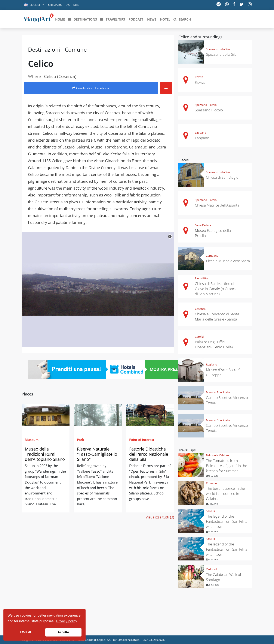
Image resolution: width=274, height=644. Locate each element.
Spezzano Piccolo (206, 105)
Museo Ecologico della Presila (213, 233)
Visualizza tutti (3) (160, 517)
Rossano (211, 483)
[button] (34, 5)
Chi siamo (55, 5)
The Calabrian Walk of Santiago (224, 577)
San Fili (210, 511)
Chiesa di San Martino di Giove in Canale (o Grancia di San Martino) (216, 289)
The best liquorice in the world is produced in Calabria (225, 493)
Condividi (91, 88)
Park (81, 440)
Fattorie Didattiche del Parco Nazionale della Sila (149, 454)
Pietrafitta (201, 278)
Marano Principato (218, 392)
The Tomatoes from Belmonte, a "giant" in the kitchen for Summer (227, 466)
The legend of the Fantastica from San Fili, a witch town (227, 521)
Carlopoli (212, 569)
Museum (32, 440)
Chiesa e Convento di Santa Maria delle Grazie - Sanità (217, 317)
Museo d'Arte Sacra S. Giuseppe (224, 372)
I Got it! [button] (26, 632)
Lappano (201, 133)
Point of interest (142, 440)
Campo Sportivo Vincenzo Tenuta (227, 400)
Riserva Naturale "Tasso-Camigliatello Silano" (97, 454)
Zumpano (212, 256)
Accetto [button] (63, 632)
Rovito (199, 77)
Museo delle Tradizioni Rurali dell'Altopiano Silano (45, 454)
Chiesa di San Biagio (222, 177)
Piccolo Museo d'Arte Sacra (228, 261)
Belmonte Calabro (217, 455)
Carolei (199, 337)
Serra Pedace (203, 225)
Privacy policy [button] (67, 621)
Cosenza (200, 309)
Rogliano (212, 364)
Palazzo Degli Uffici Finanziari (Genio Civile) (214, 344)
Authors (73, 5)
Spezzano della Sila (218, 49)
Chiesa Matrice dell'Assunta (217, 205)
